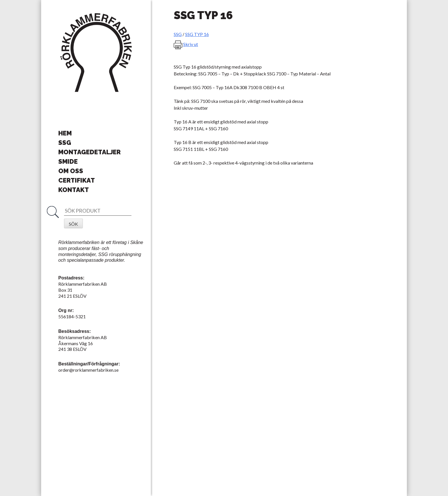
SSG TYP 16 (197, 34)
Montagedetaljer (89, 152)
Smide (68, 161)
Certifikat (77, 180)
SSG (65, 143)
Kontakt (74, 190)
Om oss (71, 171)
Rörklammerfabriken (96, 53)
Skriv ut (191, 44)
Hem (65, 133)
